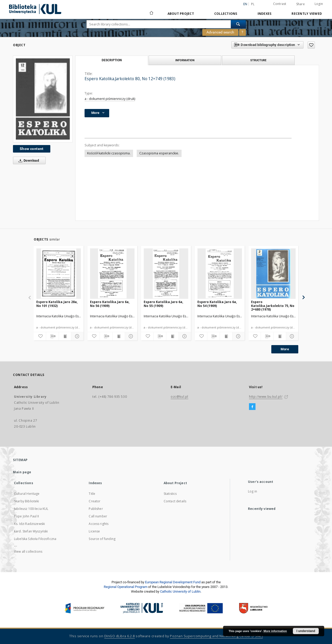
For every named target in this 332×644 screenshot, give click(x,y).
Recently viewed (307, 14)
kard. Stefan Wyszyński (31, 531)
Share (300, 4)
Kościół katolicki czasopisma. (109, 153)
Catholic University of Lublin (180, 591)
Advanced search (220, 32)
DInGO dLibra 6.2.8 (120, 636)
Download (28, 161)
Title (92, 494)
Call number (98, 516)
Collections (226, 14)
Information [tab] (185, 60)
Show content (32, 149)
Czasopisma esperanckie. (159, 153)
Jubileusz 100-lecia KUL (31, 509)
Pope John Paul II (27, 516)
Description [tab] (112, 60)
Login (319, 4)
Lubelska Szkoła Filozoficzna (35, 539)
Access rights (99, 524)
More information (275, 631)
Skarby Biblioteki (27, 501)
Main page (22, 472)
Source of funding (102, 539)
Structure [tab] (258, 60)
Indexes (265, 14)
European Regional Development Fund (173, 582)
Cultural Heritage (27, 494)
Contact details (175, 501)
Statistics (170, 494)
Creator (95, 501)
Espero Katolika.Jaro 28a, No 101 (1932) (57, 304)
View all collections (28, 551)
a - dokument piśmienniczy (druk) (110, 99)
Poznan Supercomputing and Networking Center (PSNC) (216, 636)
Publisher (96, 509)
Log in (253, 491)
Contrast (280, 4)
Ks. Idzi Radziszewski (29, 524)
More (285, 349)
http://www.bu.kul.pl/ (266, 397)
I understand (306, 631)
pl (253, 4)
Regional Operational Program (126, 587)
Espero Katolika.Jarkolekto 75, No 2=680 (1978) (273, 306)
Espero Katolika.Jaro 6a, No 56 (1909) (110, 304)
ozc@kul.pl (179, 397)
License (94, 531)
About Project (181, 14)
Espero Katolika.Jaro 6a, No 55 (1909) (163, 304)
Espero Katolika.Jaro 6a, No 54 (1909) (217, 304)
